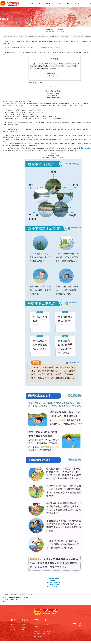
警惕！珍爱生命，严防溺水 (13, 599)
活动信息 (16, 23)
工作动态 (39, 4)
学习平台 (59, 4)
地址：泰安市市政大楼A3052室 (41, 634)
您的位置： (3, 23)
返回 (4, 601)
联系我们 (78, 4)
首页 (31, 4)
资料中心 (69, 4)
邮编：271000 (37, 636)
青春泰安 (49, 4)
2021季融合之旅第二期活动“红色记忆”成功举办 (17, 597)
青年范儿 (24, 624)
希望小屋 (24, 630)
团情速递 (13, 627)
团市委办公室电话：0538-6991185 (42, 631)
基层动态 (13, 624)
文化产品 (24, 627)
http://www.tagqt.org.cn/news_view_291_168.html (21, 594)
